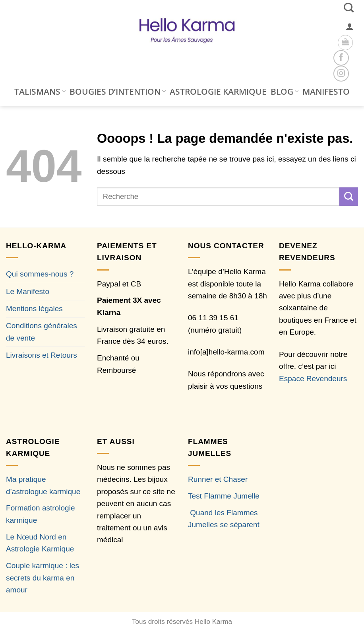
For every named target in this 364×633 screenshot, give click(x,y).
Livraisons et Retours (42, 355)
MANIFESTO (326, 92)
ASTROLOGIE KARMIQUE (218, 92)
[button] (350, 26)
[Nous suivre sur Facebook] (341, 58)
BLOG (285, 92)
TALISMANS (40, 92)
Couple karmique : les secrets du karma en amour (43, 578)
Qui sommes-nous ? (40, 274)
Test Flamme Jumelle (224, 496)
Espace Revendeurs (313, 379)
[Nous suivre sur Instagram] (341, 73)
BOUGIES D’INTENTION (118, 92)
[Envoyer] (349, 197)
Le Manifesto (28, 291)
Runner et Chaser (218, 479)
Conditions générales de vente (42, 332)
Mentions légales (34, 309)
